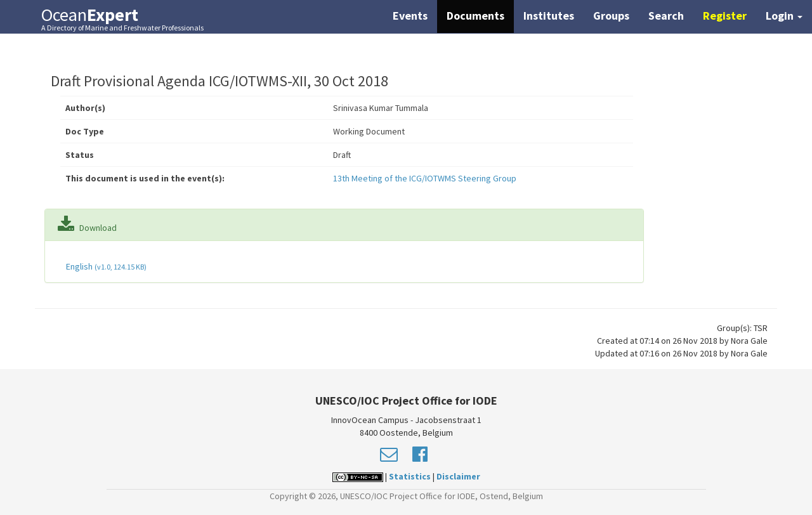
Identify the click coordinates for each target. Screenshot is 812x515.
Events (410, 16)
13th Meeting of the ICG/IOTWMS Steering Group (425, 178)
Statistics (410, 476)
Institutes (549, 16)
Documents (475, 16)
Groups (611, 16)
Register (725, 16)
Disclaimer (458, 476)
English (105, 266)
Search (666, 16)
